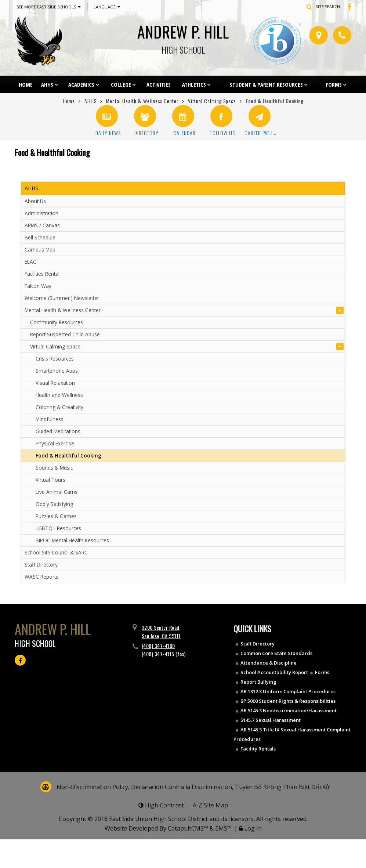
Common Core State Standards (276, 653)
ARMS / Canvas (42, 225)
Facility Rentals (258, 749)
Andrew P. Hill (183, 37)
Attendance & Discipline (269, 663)
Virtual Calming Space (212, 101)
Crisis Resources (55, 359)
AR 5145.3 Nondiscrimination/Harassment (289, 710)
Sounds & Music (54, 468)
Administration (41, 213)
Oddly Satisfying (54, 504)
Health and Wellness (59, 395)
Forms (334, 84)
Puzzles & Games (56, 516)
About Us (35, 201)
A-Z (210, 805)
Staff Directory (41, 565)
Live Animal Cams (57, 492)
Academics (81, 84)
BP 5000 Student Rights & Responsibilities (288, 701)
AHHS (47, 84)
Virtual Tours (50, 480)
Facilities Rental (42, 274)
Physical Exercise (55, 443)
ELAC (30, 262)
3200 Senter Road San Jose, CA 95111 (161, 631)
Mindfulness (50, 419)
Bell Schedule (40, 237)
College (121, 84)
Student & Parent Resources (266, 84)
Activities (159, 84)
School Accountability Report (274, 672)
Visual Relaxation (55, 383)
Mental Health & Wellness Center (142, 101)
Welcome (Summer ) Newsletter (62, 298)
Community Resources (57, 322)
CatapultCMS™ (188, 828)
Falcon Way (38, 286)
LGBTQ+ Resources (58, 528)
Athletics (194, 84)
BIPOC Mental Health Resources (72, 540)
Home (26, 84)
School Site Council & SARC (56, 552)
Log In (253, 828)
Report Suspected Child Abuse (65, 334)
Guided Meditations (58, 431)
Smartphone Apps (57, 371)
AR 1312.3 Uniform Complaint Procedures (288, 691)
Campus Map (40, 249)
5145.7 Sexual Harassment (271, 720)
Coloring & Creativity (59, 407)
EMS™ (223, 828)
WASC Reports (41, 577)
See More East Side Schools (48, 7)
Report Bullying (258, 682)
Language (107, 7)
